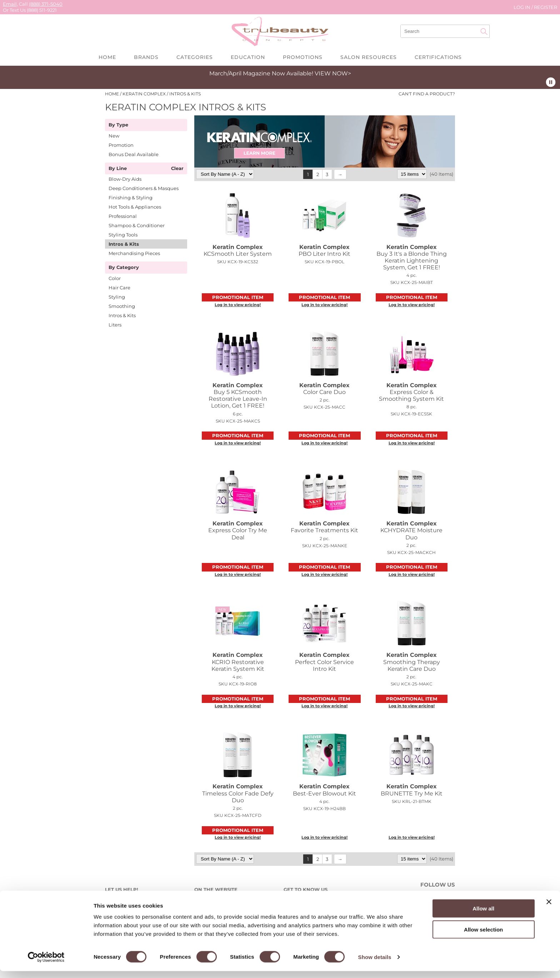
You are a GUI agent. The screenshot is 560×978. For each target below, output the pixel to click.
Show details (375, 964)
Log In (522, 7)
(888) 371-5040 (46, 4)
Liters (115, 325)
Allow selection (483, 936)
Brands (146, 57)
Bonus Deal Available (134, 154)
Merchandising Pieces (134, 253)
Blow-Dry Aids (125, 179)
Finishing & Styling (131, 198)
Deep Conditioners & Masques (144, 188)
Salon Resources (369, 57)
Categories (195, 57)
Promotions (303, 57)
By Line (118, 169)
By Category (124, 268)
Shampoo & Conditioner (137, 225)
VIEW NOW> (333, 73)
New (114, 136)
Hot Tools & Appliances (135, 207)
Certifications (438, 57)
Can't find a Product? (427, 94)
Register (546, 7)
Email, (10, 4)
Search (484, 31)
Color (115, 278)
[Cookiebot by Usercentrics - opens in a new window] (46, 964)
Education (248, 57)
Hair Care (119, 288)
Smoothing (122, 306)
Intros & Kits (124, 244)
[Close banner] (549, 909)
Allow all (483, 915)
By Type (118, 125)
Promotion (121, 145)
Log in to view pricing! (238, 305)
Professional (123, 216)
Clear (177, 169)
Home (107, 57)
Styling (117, 297)
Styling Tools (123, 235)
